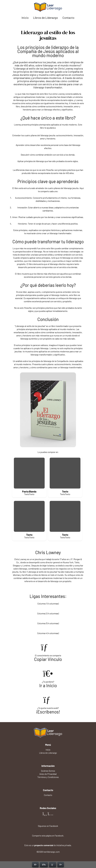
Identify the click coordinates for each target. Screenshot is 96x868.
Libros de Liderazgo (46, 18)
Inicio (25, 18)
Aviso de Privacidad (48, 774)
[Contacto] (53, 865)
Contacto (68, 18)
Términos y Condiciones (48, 777)
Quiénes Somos (48, 771)
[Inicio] (35, 865)
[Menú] (44, 865)
